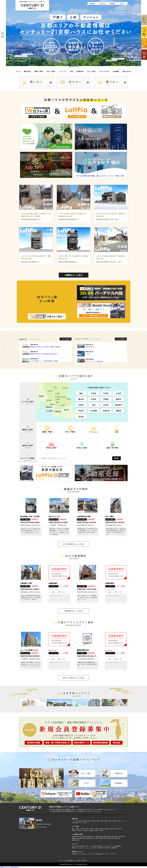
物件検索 (93, 3)
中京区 (82, 829)
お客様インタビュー (86, 846)
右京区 (111, 829)
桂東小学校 (103, 838)
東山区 (92, 829)
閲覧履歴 (112, 3)
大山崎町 (85, 831)
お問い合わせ (127, 71)
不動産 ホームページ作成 (7, 867)
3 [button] (75, 64)
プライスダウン (83, 823)
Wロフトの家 (75, 846)
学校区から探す (87, 821)
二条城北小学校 (99, 837)
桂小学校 (96, 838)
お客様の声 (80, 71)
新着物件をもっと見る (74, 611)
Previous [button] (2, 33)
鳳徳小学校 (89, 838)
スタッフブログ (104, 71)
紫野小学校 (82, 838)
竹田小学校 (122, 837)
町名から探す (96, 821)
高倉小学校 (83, 837)
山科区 (97, 829)
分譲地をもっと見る (74, 275)
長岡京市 (74, 831)
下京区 (77, 829)
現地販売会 (118, 846)
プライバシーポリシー (110, 854)
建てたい (82, 848)
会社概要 (116, 71)
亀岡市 (97, 831)
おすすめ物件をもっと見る (74, 544)
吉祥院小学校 (76, 840)
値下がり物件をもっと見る (74, 678)
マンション (63, 71)
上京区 (87, 829)
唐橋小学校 (117, 838)
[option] (73, 33)
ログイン (122, 3)
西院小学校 (107, 837)
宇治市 (101, 831)
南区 (73, 829)
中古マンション (122, 821)
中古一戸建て (51, 71)
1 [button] (70, 64)
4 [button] (77, 64)
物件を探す (27, 71)
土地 (71, 71)
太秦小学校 (115, 837)
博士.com (16, 867)
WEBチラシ (75, 848)
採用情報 (114, 848)
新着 (77, 823)
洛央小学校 (91, 837)
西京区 (106, 829)
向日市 (80, 831)
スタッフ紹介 (91, 71)
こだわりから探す (77, 821)
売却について (102, 846)
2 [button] (72, 64)
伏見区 (102, 829)
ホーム (18, 71)
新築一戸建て (39, 71)
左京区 (120, 829)
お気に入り (102, 3)
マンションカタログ (91, 848)
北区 (116, 829)
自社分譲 (95, 846)
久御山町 (91, 831)
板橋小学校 (75, 838)
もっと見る (66, 339)
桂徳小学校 (110, 838)
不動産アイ (108, 848)
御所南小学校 (76, 837)
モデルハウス (110, 846)
